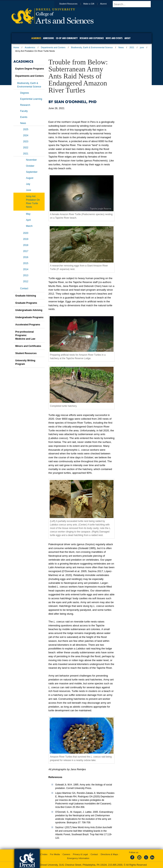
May (28, 214)
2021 (132, 47)
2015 (26, 263)
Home (16, 47)
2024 (26, 135)
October (30, 166)
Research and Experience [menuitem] (92, 38)
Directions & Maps (109, 854)
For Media (55, 854)
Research (25, 105)
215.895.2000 (115, 865)
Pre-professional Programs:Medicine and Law (25, 335)
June (29, 190)
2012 (26, 281)
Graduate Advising (26, 296)
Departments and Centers (53, 47)
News (121, 47)
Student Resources (72, 4)
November (31, 160)
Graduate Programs (26, 303)
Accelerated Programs (28, 325)
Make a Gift (93, 4)
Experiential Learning (31, 99)
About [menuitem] (127, 38)
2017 (26, 251)
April (28, 220)
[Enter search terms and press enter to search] (134, 4)
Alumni (107, 4)
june (142, 47)
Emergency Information (78, 858)
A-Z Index (43, 854)
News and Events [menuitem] (114, 38)
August (30, 178)
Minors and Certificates (28, 346)
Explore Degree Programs (30, 69)
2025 (26, 129)
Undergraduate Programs (30, 317)
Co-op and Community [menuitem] (67, 38)
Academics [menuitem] (36, 38)
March (29, 226)
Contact (24, 288)
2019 (26, 239)
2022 (26, 148)
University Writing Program (25, 362)
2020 (26, 233)
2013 (26, 275)
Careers (66, 854)
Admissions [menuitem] (48, 38)
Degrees (25, 93)
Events (24, 117)
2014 (26, 269)
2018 (26, 245)
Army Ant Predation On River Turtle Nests (33, 202)
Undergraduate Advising (29, 310)
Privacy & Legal (80, 854)
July (28, 184)
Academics (30, 47)
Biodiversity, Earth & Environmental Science (92, 47)
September (32, 172)
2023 (26, 142)
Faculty (24, 111)
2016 (26, 257)
